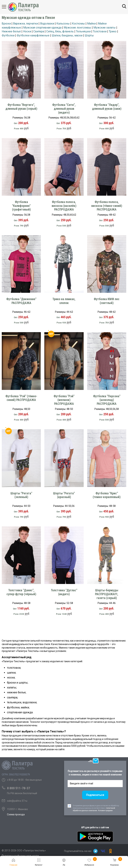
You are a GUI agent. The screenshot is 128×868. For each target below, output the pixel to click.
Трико (113, 31)
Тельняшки (83, 31)
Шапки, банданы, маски (67, 35)
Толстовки (100, 31)
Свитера (39, 31)
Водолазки (47, 24)
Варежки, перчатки (25, 24)
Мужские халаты (105, 28)
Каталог (7, 7)
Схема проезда (16, 814)
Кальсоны (63, 24)
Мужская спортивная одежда (42, 28)
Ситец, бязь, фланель (60, 31)
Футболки (8, 35)
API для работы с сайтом (95, 827)
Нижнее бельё (11, 31)
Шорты (89, 35)
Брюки (6, 24)
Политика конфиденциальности (20, 856)
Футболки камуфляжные (33, 35)
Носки (27, 31)
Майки (91, 24)
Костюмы (78, 24)
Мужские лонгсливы (77, 28)
